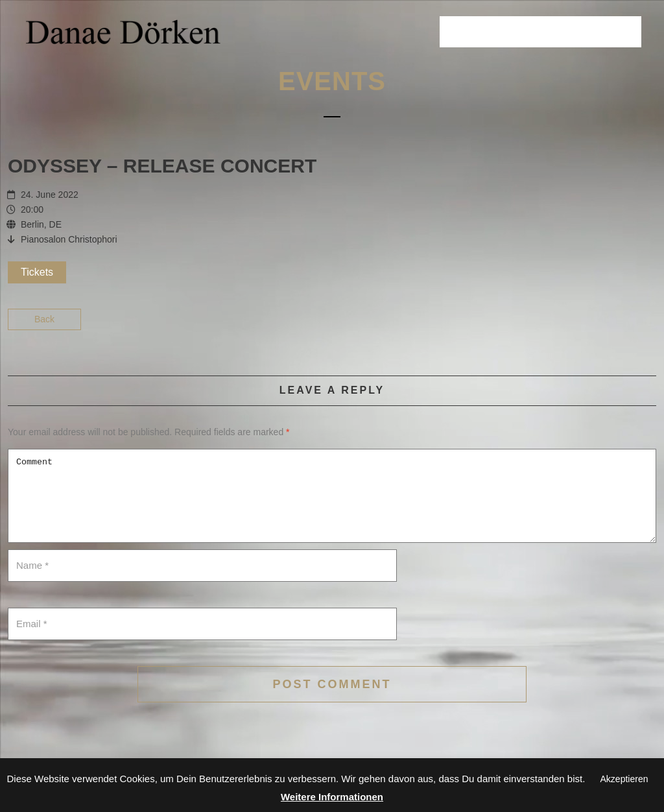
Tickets (37, 272)
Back (44, 319)
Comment (332, 496)
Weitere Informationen (332, 797)
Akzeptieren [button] (624, 779)
